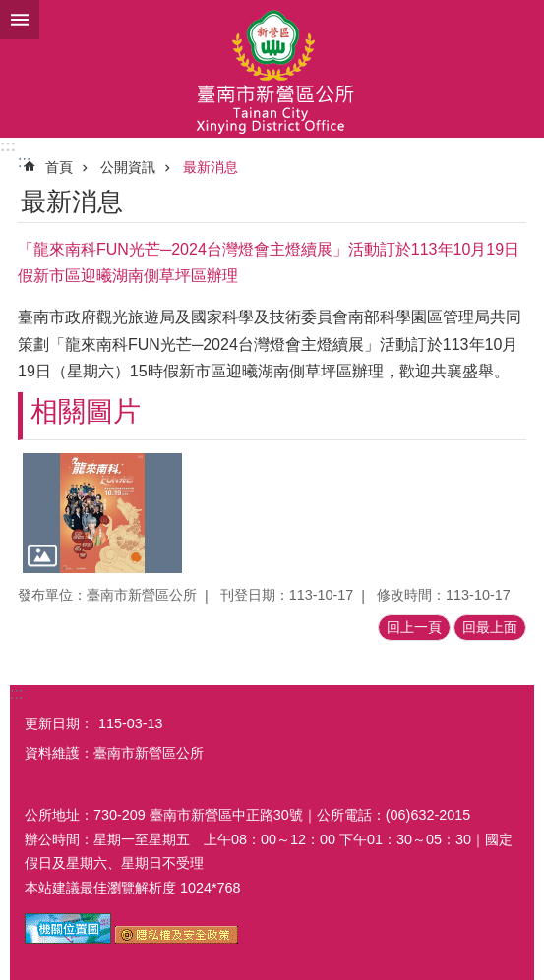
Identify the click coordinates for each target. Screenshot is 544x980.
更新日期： (59, 723)
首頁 (59, 167)
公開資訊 (128, 167)
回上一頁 (414, 627)
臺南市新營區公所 (272, 69)
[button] (102, 513)
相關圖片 (86, 411)
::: (8, 146)
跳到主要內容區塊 (10, 10)
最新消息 (211, 167)
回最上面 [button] (490, 627)
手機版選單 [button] (20, 20)
